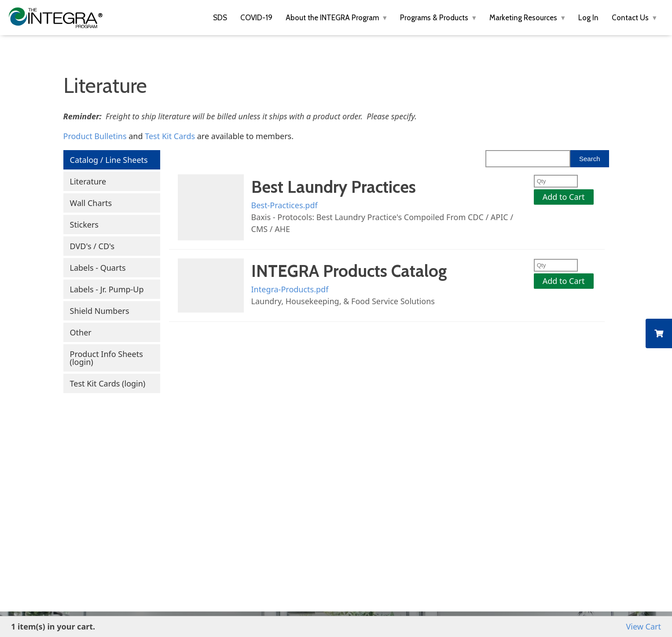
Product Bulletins (95, 136)
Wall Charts (91, 203)
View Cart (644, 626)
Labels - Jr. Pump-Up (107, 289)
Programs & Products (435, 18)
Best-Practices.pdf (285, 205)
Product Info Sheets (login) (106, 358)
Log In (588, 18)
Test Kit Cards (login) (108, 383)
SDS (220, 18)
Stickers (84, 225)
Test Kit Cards (170, 136)
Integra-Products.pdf (290, 289)
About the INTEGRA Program (333, 18)
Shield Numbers (100, 311)
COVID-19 (256, 18)
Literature (88, 181)
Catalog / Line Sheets (109, 160)
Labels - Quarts (98, 268)
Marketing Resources (524, 18)
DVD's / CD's (92, 246)
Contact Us (631, 18)
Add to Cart (564, 197)
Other (81, 332)
